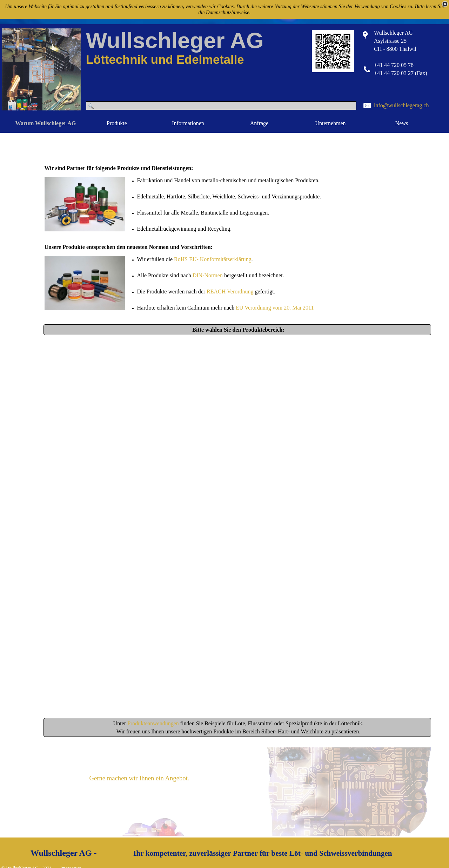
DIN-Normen (208, 275)
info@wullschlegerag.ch (401, 105)
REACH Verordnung (230, 291)
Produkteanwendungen (154, 723)
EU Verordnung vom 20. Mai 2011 (275, 308)
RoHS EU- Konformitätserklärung (213, 259)
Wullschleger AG (175, 40)
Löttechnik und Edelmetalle (165, 60)
